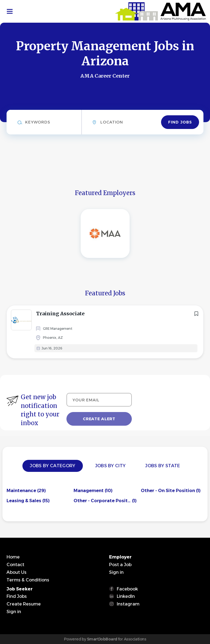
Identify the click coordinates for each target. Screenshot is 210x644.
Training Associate (60, 314)
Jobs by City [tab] (110, 466)
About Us (17, 572)
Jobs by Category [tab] (52, 466)
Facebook (127, 589)
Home (13, 557)
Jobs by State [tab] (163, 466)
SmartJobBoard (102, 639)
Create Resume (24, 604)
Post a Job (120, 565)
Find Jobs (180, 122)
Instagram (128, 604)
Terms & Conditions (28, 580)
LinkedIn (126, 596)
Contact (15, 565)
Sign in (116, 572)
